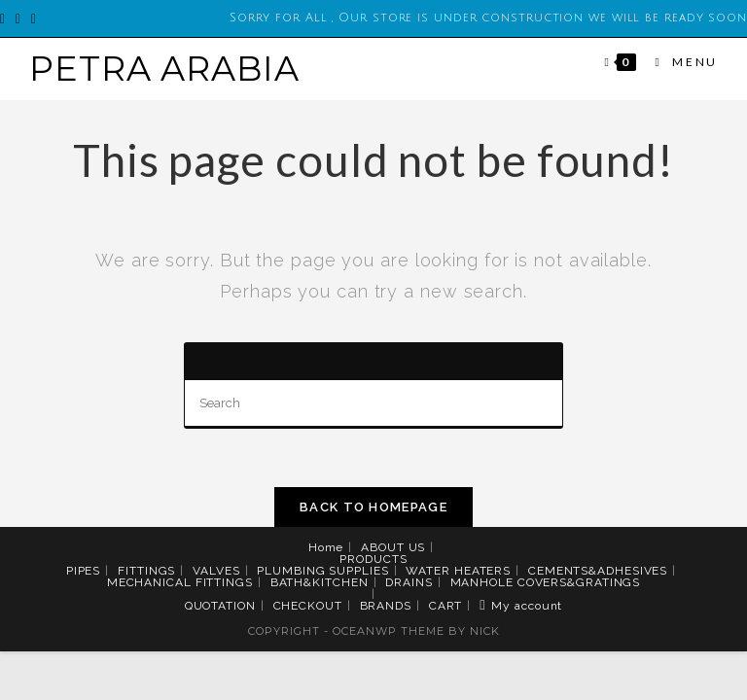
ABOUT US (393, 547)
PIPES (84, 571)
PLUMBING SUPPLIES (322, 571)
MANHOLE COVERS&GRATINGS (546, 582)
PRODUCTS (373, 559)
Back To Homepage (373, 507)
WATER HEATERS (458, 571)
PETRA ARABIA (164, 69)
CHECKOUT (308, 606)
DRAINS (409, 582)
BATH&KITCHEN (320, 582)
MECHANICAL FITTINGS (180, 582)
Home (326, 547)
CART (446, 606)
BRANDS (386, 606)
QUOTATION (220, 606)
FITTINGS (146, 571)
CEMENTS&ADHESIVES (598, 571)
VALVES (216, 571)
